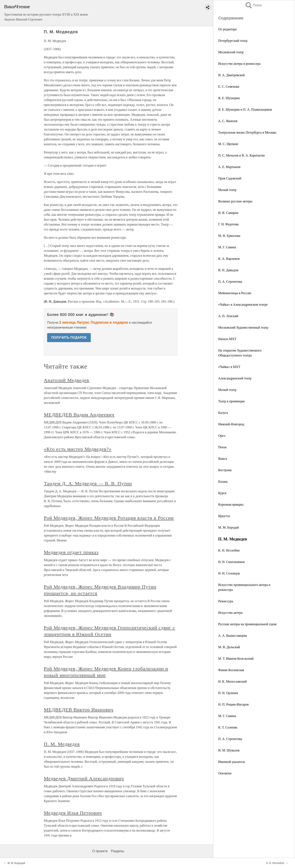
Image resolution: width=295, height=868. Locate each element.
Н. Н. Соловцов (229, 573)
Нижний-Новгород (231, 424)
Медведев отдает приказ (71, 552)
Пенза (222, 447)
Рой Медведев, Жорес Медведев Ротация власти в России (109, 518)
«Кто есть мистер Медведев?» (78, 449)
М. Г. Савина (227, 247)
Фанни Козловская (231, 670)
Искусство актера (230, 613)
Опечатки (225, 773)
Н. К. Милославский (232, 681)
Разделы (117, 851)
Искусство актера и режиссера (239, 64)
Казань (223, 482)
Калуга (223, 413)
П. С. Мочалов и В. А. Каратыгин (241, 155)
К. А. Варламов (229, 259)
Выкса (223, 459)
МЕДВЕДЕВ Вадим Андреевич (79, 415)
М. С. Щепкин (228, 144)
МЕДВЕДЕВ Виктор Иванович (79, 710)
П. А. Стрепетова (230, 739)
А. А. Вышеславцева (233, 636)
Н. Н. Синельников (231, 562)
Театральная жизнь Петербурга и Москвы (247, 132)
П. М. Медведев (62, 744)
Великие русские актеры (235, 201)
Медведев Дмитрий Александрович (84, 778)
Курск (222, 493)
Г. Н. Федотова (228, 224)
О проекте (100, 851)
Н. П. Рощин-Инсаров (233, 704)
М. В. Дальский (229, 647)
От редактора (227, 29)
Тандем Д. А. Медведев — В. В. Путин (88, 483)
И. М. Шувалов (229, 750)
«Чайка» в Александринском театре (243, 305)
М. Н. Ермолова (229, 236)
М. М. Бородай (229, 527)
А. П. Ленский (228, 316)
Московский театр (231, 52)
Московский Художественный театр (243, 327)
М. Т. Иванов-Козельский (236, 659)
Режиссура (226, 601)
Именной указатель (232, 762)
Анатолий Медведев (66, 380)
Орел (222, 436)
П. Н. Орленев (228, 693)
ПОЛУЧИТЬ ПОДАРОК (69, 338)
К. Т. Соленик (228, 727)
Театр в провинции (231, 401)
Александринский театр (235, 378)
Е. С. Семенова (229, 87)
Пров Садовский (230, 178)
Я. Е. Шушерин (229, 98)
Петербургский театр (233, 41)
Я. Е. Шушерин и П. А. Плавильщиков (245, 109)
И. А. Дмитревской (231, 75)
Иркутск (224, 516)
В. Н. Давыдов (228, 270)
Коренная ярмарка (231, 504)
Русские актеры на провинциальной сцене (247, 624)
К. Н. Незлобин (229, 550)
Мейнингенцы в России (235, 293)
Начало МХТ (227, 339)
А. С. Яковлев (228, 121)
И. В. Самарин (228, 213)
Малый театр (227, 190)
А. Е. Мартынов (229, 167)
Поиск (253, 5)
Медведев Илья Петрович (73, 813)
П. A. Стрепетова (230, 282)
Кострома (225, 470)
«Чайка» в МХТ (229, 367)
